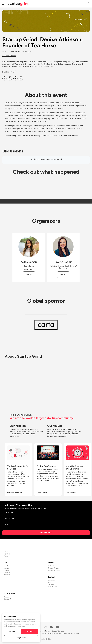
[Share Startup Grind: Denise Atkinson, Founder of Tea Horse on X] (10, 78)
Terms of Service (45, 631)
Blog (49, 583)
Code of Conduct (58, 631)
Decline (12, 631)
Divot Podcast (53, 587)
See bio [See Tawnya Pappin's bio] (63, 275)
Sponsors (7, 572)
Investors (7, 566)
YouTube (51, 585)
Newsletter (52, 580)
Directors (7, 575)
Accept (30, 631)
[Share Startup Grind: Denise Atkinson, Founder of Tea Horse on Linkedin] (15, 78)
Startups (6, 570)
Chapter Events (53, 568)
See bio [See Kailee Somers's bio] (29, 275)
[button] (89, 3)
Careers (6, 597)
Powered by (46, 639)
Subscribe (45, 533)
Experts (6, 568)
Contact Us (7, 599)
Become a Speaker (54, 570)
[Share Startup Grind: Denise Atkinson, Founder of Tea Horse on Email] (21, 78)
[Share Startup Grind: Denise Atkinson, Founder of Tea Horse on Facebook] (4, 78)
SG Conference (53, 566)
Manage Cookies (21, 638)
